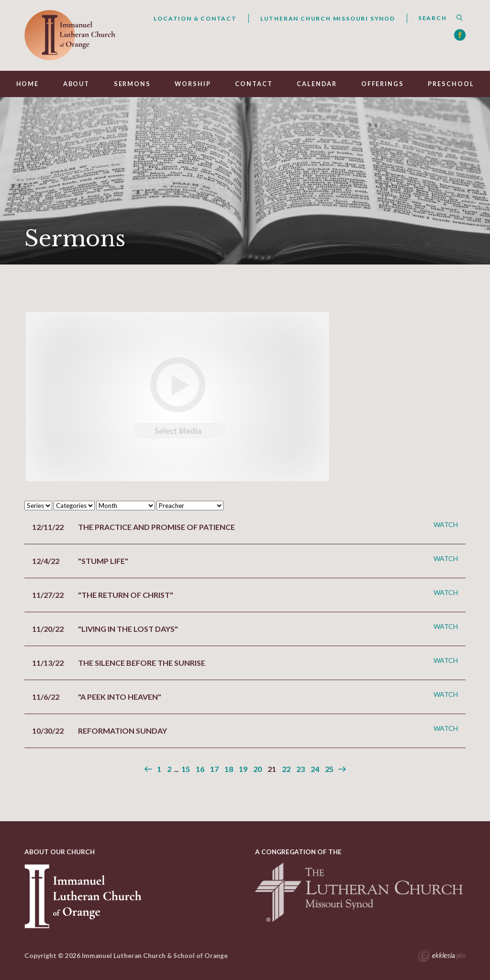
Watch (446, 525)
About (76, 84)
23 (301, 769)
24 (315, 769)
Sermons (132, 84)
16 (200, 769)
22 (286, 769)
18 (229, 769)
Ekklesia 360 (442, 957)
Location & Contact (195, 18)
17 (214, 769)
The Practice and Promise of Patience (156, 527)
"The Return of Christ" (126, 595)
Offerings (383, 84)
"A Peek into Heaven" (120, 697)
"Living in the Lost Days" (128, 629)
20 (257, 769)
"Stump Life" (103, 561)
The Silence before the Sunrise (142, 663)
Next (341, 769)
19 (243, 769)
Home (28, 84)
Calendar (317, 84)
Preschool (451, 84)
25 (329, 769)
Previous (149, 769)
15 (186, 769)
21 (272, 769)
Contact (254, 84)
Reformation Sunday (122, 731)
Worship (193, 84)
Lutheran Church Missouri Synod (328, 18)
